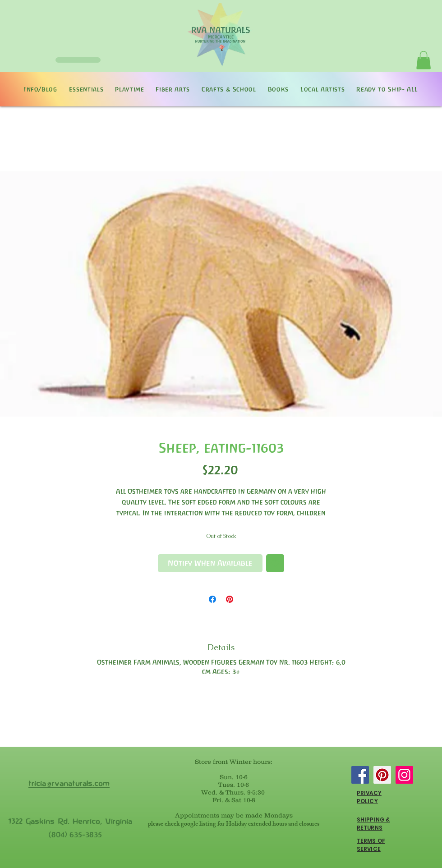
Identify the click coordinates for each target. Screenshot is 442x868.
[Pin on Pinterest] (230, 599)
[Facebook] (360, 775)
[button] (424, 60)
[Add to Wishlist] (275, 563)
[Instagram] (404, 775)
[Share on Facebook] (212, 599)
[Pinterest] (382, 775)
